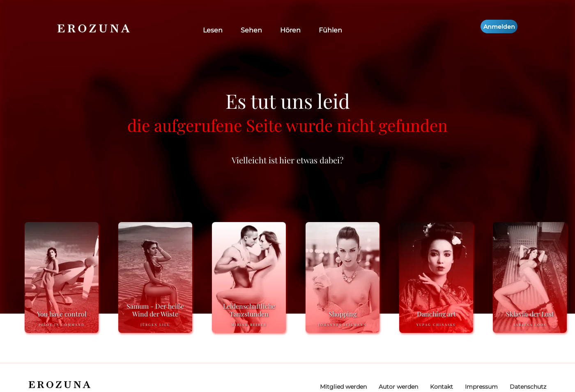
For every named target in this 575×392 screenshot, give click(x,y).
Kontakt (442, 387)
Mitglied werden (343, 387)
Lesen (213, 30)
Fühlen (330, 30)
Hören (290, 30)
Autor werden (398, 387)
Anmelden (499, 27)
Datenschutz (528, 387)
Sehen (251, 30)
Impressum (481, 387)
